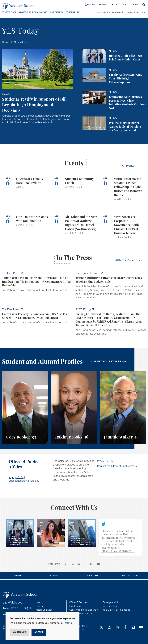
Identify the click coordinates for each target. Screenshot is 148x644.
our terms (66, 623)
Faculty (115, 5)
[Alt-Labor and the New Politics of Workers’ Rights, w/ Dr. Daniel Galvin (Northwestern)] (74, 227)
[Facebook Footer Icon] (125, 627)
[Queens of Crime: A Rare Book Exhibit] (25, 189)
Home (6, 42)
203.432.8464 (16, 477)
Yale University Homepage (116, 610)
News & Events (135, 12)
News (39, 602)
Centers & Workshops (109, 12)
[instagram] (72, 564)
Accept (39, 632)
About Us (93, 576)
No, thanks (19, 632)
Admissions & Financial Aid (33, 12)
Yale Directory (110, 606)
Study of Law (9, 12)
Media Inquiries (106, 461)
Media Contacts (44, 610)
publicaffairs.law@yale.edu (24, 481)
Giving (18, 576)
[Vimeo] (91, 564)
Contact (55, 576)
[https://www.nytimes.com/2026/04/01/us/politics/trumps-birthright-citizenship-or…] (111, 286)
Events (39, 606)
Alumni (135, 5)
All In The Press (125, 260)
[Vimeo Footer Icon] (133, 627)
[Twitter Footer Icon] (101, 627)
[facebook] (85, 564)
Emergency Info (111, 602)
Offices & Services (78, 602)
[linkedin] (79, 564)
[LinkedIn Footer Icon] (117, 627)
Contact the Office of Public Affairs (117, 466)
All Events (128, 166)
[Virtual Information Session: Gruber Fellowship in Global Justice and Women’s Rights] (123, 189)
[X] (66, 564)
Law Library (75, 606)
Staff (125, 5)
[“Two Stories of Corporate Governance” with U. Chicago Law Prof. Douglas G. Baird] (123, 227)
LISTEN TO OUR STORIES (106, 361)
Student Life (73, 12)
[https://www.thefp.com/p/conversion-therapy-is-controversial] (37, 317)
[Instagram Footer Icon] (109, 627)
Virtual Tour (130, 576)
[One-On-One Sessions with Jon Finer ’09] (25, 227)
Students (103, 5)
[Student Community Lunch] (74, 189)
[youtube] (98, 564)
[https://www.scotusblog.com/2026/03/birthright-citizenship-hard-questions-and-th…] (111, 322)
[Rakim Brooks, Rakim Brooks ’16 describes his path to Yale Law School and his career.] (74, 407)
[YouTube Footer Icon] (141, 627)
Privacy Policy (81, 626)
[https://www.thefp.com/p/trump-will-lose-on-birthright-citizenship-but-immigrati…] (37, 282)
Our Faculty (57, 12)
